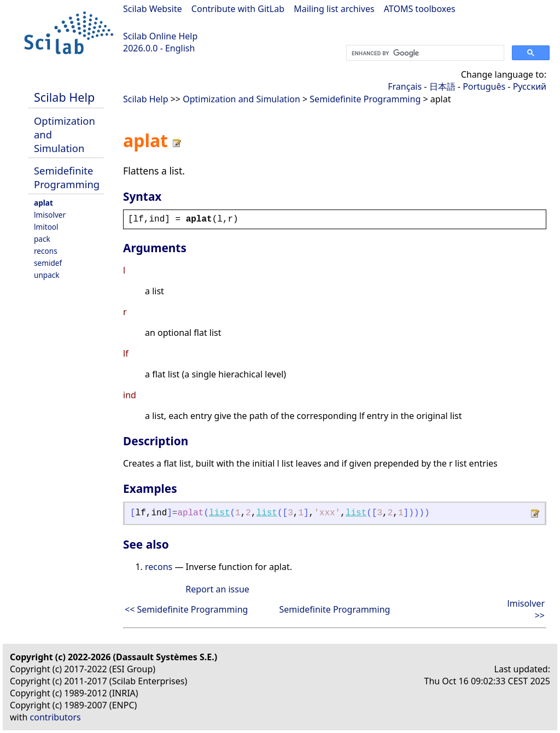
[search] (424, 53)
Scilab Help (64, 97)
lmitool (46, 227)
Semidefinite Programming (67, 177)
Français (405, 86)
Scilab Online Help (160, 36)
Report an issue (217, 589)
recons (46, 251)
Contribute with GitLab (238, 9)
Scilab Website (153, 9)
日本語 (442, 86)
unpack (47, 275)
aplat (43, 203)
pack (42, 239)
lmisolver (50, 215)
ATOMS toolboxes (420, 9)
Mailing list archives (334, 9)
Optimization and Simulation (241, 99)
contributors (56, 717)
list (219, 513)
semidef (48, 263)
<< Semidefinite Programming (186, 609)
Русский (530, 86)
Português (484, 86)
